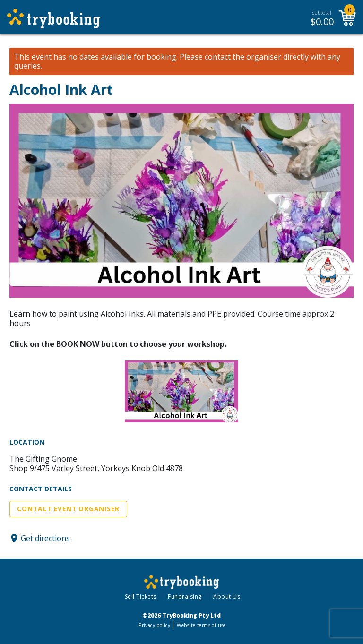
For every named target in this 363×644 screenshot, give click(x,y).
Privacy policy (154, 625)
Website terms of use (201, 625)
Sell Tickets (141, 597)
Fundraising (185, 597)
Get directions (45, 538)
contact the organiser (243, 57)
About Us (227, 597)
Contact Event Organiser (68, 509)
